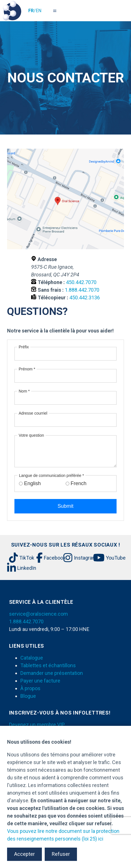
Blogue (28, 696)
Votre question (31, 435)
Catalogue (32, 658)
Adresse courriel (33, 413)
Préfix (24, 347)
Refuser (61, 854)
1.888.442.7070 (82, 290)
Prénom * (27, 369)
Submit (65, 506)
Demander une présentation (52, 673)
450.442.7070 (81, 282)
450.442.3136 (85, 297)
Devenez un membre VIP (37, 725)
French (79, 483)
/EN (35, 11)
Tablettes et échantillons (48, 665)
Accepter (24, 854)
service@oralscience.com (38, 614)
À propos (30, 688)
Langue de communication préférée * (51, 475)
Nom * (24, 391)
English (32, 483)
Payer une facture (40, 681)
